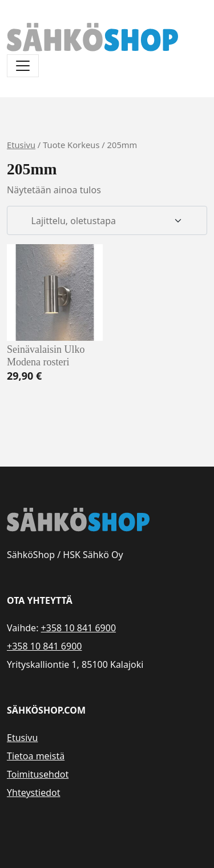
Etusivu (21, 145)
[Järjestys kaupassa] (107, 221)
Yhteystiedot (33, 793)
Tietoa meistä (36, 756)
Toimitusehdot (38, 774)
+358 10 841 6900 (78, 628)
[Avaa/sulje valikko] (23, 66)
